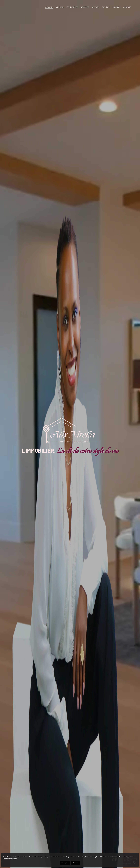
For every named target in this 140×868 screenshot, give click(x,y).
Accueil (49, 7)
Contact (117, 7)
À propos (60, 7)
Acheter (85, 7)
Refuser (76, 863)
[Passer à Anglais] (127, 7)
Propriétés (72, 7)
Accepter (65, 863)
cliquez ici (14, 859)
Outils (105, 7)
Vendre (96, 7)
